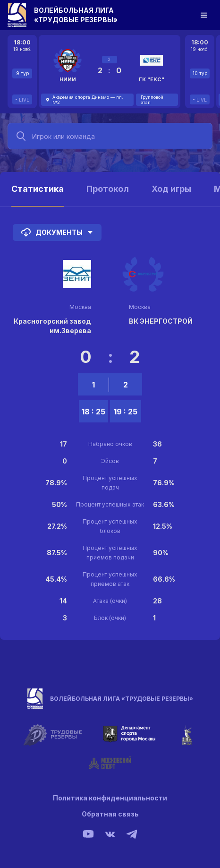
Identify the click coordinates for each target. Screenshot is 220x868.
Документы (57, 232)
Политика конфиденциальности (110, 798)
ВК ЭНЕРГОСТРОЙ (161, 321)
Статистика (38, 189)
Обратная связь (110, 814)
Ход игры (171, 189)
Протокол (108, 189)
